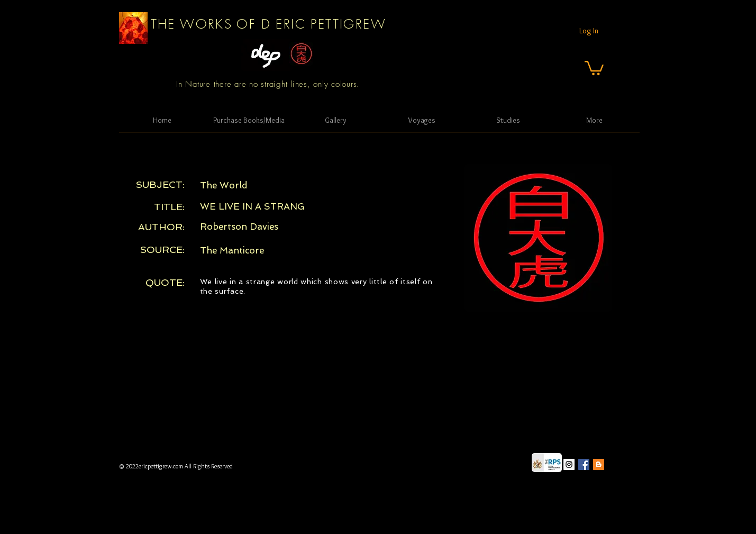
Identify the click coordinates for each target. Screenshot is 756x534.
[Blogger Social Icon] (599, 464)
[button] (594, 67)
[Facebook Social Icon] (584, 464)
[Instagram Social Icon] (569, 464)
